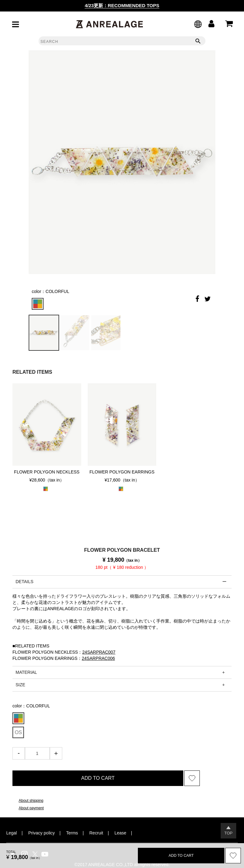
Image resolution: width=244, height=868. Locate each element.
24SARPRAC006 (99, 658)
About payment (31, 808)
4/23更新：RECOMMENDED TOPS (122, 5)
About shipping (31, 801)
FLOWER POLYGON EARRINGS (122, 472)
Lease (120, 833)
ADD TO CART (98, 778)
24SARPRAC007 (99, 652)
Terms (72, 833)
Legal (12, 833)
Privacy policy (42, 833)
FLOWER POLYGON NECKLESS (47, 472)
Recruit (96, 833)
